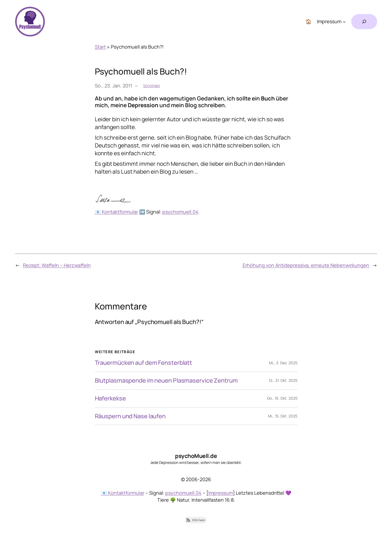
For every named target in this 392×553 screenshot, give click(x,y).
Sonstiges (152, 85)
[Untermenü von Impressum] (344, 22)
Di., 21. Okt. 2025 (283, 380)
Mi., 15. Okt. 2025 (283, 416)
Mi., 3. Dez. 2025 (283, 363)
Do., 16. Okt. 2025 (282, 398)
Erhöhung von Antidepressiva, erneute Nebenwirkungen (306, 265)
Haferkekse (110, 398)
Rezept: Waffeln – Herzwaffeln (57, 265)
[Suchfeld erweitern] (364, 22)
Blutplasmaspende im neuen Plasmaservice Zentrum (166, 381)
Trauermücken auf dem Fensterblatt (144, 363)
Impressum (221, 493)
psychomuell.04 (180, 212)
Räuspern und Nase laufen (130, 416)
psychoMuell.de (196, 456)
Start (100, 47)
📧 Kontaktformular (116, 212)
